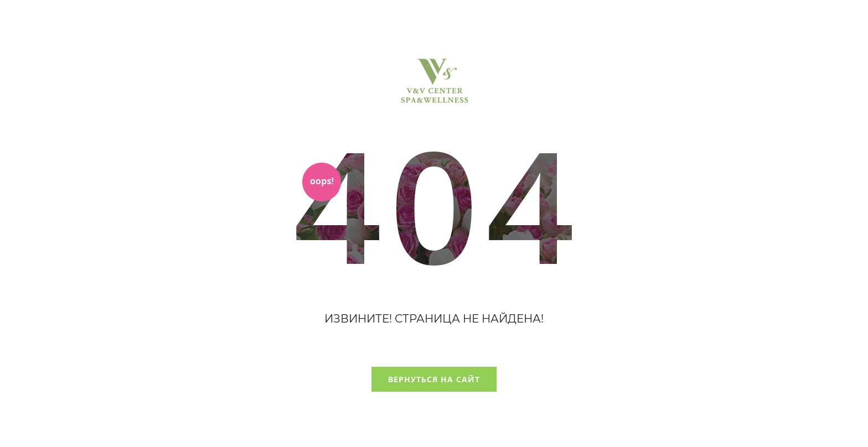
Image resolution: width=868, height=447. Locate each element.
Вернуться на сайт (434, 379)
